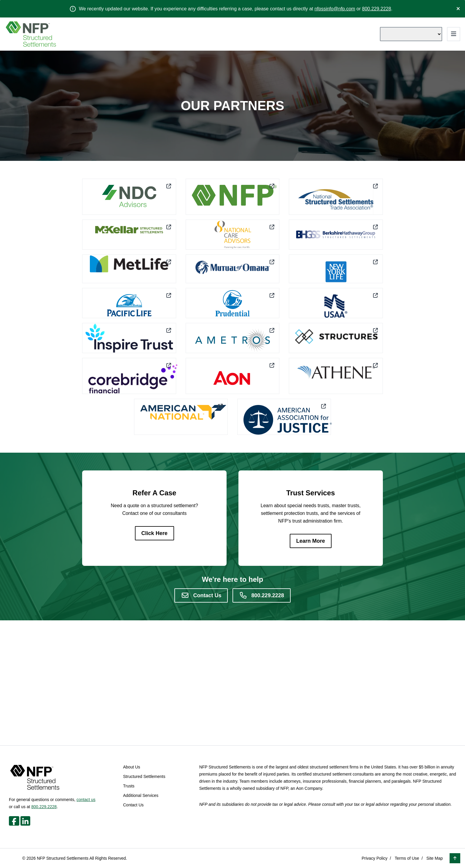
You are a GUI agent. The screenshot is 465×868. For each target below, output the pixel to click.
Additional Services (141, 795)
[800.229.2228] (261, 595)
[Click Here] (155, 533)
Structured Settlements (144, 776)
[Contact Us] (201, 595)
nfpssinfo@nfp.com (335, 9)
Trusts (129, 786)
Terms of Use (407, 858)
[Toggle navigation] (454, 34)
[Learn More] (311, 541)
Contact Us (133, 805)
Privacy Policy (374, 858)
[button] (455, 858)
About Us (132, 767)
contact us (86, 800)
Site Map (435, 858)
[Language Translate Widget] (411, 34)
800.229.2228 (377, 9)
